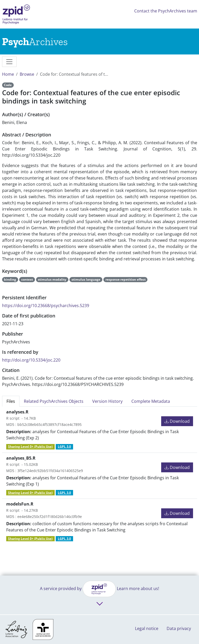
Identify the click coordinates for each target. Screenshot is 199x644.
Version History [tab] (107, 401)
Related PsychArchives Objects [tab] (54, 401)
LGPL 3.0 (64, 446)
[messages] (9, 62)
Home (8, 74)
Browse (27, 74)
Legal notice (147, 628)
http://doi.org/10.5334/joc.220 (31, 360)
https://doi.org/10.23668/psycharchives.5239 (46, 306)
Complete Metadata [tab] (151, 401)
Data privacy (179, 628)
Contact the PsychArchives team (166, 11)
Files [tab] (11, 401)
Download (177, 421)
